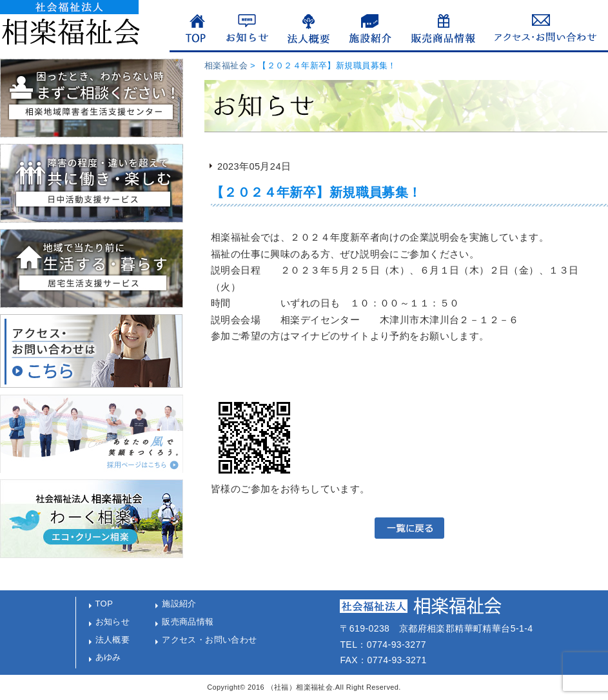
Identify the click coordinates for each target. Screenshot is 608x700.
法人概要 (113, 640)
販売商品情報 (188, 622)
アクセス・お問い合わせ (210, 640)
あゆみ (108, 657)
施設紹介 (179, 604)
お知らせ (113, 622)
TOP (104, 604)
